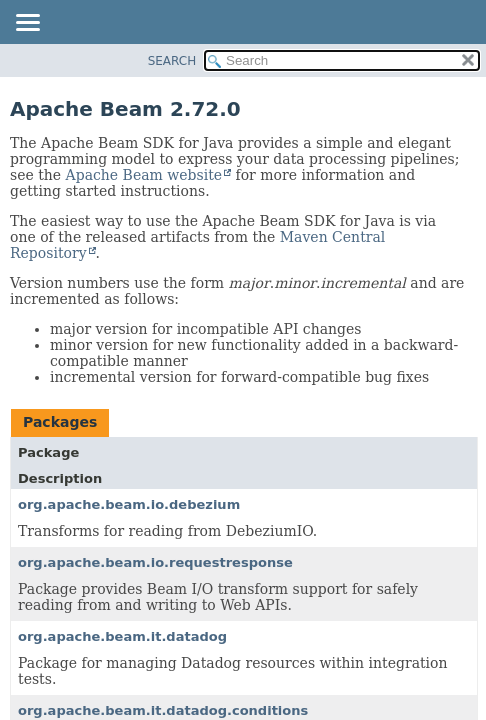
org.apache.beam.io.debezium (129, 504)
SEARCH (172, 61)
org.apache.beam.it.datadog (122, 636)
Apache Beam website (144, 175)
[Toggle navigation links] (27, 24)
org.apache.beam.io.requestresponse (155, 562)
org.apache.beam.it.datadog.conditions (163, 710)
